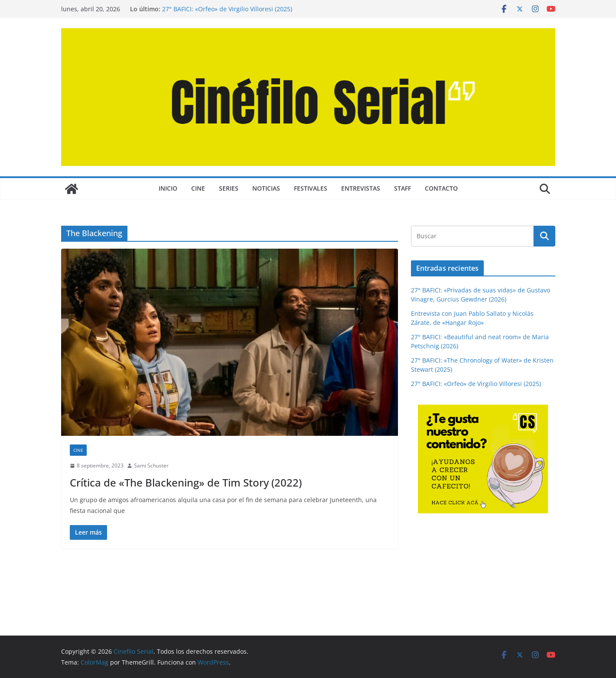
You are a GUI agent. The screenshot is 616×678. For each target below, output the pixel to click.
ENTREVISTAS (361, 188)
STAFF (403, 188)
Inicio (168, 188)
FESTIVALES (311, 188)
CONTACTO (441, 188)
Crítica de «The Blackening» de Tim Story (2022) (186, 482)
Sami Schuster (151, 466)
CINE (198, 188)
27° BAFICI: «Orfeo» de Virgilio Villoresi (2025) (227, 9)
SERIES (229, 188)
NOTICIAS (266, 188)
